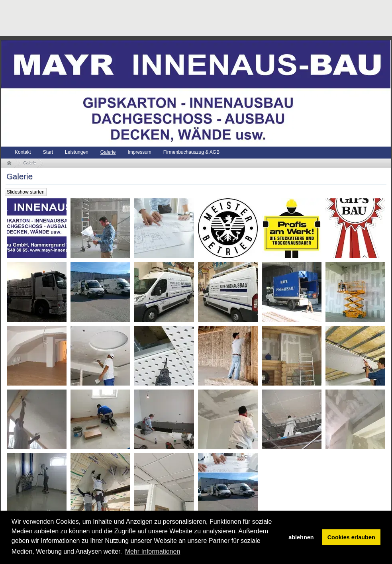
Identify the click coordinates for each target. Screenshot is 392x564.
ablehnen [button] (301, 537)
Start (48, 152)
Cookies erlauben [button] (351, 537)
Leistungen (77, 152)
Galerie (108, 152)
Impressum (139, 152)
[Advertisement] (146, 18)
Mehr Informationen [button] (153, 551)
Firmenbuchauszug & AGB (191, 152)
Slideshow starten (26, 192)
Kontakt (23, 152)
